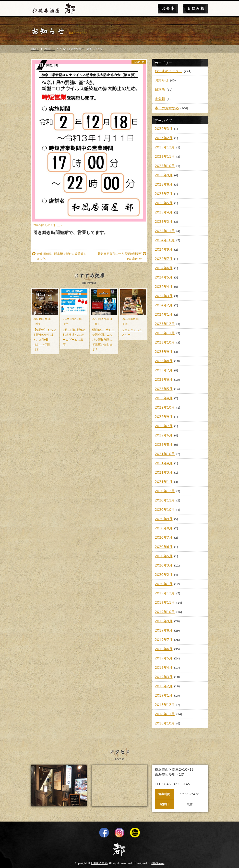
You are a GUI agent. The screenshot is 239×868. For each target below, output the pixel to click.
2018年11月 (165, 714)
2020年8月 (164, 528)
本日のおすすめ (167, 108)
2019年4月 (164, 668)
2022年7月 (164, 426)
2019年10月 (165, 612)
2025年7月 (164, 194)
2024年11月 (165, 231)
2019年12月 (165, 593)
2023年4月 (164, 398)
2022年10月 (165, 407)
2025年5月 (164, 203)
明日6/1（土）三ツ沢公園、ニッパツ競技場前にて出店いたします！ (103, 339)
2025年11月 (165, 156)
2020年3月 (164, 565)
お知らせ (139, 62)
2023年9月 (164, 352)
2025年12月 (165, 147)
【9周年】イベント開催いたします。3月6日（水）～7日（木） (45, 339)
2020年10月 (165, 510)
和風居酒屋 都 (99, 863)
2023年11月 (165, 333)
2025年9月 (164, 175)
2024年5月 (164, 277)
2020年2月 (164, 575)
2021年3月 (164, 472)
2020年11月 (165, 500)
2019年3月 (164, 677)
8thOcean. (158, 863)
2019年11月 (165, 602)
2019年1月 (164, 695)
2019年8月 (164, 630)
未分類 (160, 99)
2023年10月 (165, 342)
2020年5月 (164, 556)
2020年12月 (165, 491)
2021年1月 (164, 482)
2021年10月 (165, 454)
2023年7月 (164, 370)
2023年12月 (165, 324)
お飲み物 (196, 9)
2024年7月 (164, 259)
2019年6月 (164, 649)
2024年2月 (164, 305)
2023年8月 (164, 361)
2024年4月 (164, 287)
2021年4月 (164, 463)
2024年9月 (164, 249)
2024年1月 (164, 314)
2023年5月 (164, 389)
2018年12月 (165, 705)
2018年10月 (165, 723)
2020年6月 (164, 547)
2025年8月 (164, 184)
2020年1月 (164, 584)
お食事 (168, 9)
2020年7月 (164, 537)
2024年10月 (165, 240)
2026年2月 (164, 138)
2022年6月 (164, 435)
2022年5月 (164, 445)
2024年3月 (164, 296)
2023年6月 (164, 379)
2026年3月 (164, 129)
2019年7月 (164, 640)
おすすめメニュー (168, 71)
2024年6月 (164, 268)
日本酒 (160, 89)
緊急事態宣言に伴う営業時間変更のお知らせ (122, 256)
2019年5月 (164, 658)
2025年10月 (165, 166)
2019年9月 (164, 621)
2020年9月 (164, 519)
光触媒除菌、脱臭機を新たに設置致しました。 (59, 256)
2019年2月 (164, 686)
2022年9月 (164, 417)
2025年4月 (164, 212)
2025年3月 (164, 222)
